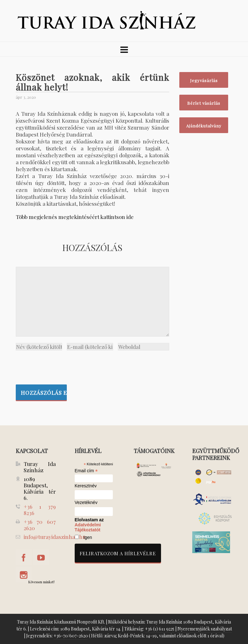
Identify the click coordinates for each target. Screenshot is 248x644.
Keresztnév (86, 486)
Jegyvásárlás (204, 80)
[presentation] (64, 366)
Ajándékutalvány (204, 126)
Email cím (86, 471)
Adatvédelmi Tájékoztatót (88, 527)
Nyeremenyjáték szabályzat (205, 629)
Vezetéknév (86, 503)
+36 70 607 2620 (40, 525)
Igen (88, 537)
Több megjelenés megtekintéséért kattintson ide (75, 217)
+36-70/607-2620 (71, 636)
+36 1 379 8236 (40, 510)
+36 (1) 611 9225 (160, 629)
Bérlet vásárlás (204, 103)
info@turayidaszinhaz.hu (55, 537)
